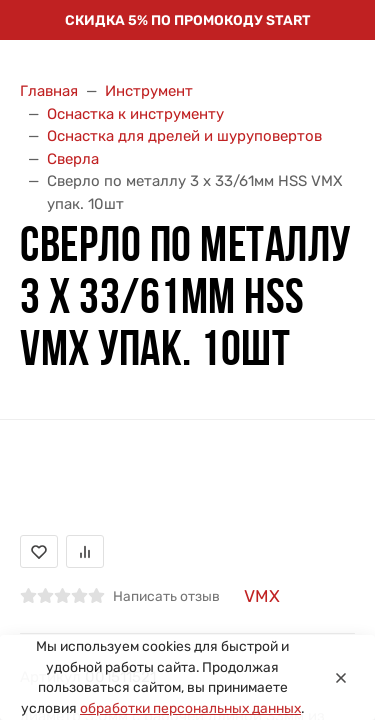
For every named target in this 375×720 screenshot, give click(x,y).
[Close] (341, 678)
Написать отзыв (166, 596)
